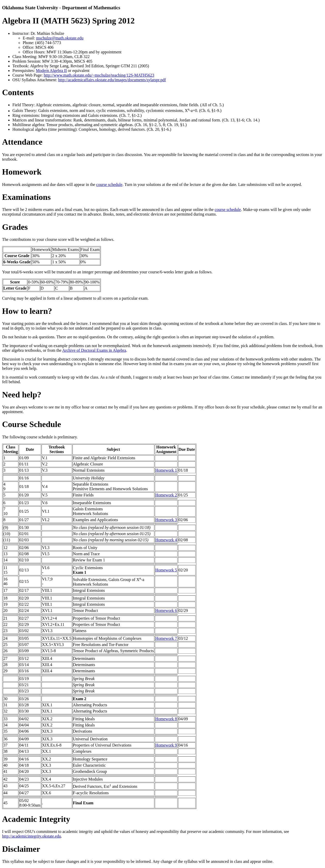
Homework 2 (166, 495)
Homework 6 (166, 611)
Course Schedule (31, 424)
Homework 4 (166, 540)
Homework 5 (166, 570)
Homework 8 (166, 719)
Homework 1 (166, 470)
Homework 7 (166, 638)
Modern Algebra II (51, 71)
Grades (15, 227)
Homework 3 (166, 520)
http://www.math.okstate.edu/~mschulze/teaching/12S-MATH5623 (99, 75)
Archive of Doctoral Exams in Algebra (94, 350)
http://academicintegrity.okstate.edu (31, 836)
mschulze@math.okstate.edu (60, 38)
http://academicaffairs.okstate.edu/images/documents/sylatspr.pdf (112, 80)
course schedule (109, 185)
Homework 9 (166, 745)
